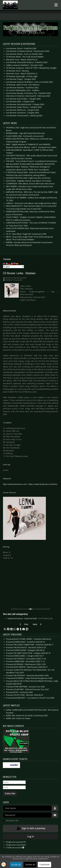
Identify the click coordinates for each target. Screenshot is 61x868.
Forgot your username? (16, 845)
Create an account (15, 847)
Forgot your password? (16, 842)
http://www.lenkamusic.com (15, 484)
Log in (30, 836)
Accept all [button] (16, 864)
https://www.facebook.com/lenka (43, 484)
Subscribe (10, 793)
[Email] (14, 787)
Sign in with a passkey (31, 829)
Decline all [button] (30, 864)
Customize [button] (44, 864)
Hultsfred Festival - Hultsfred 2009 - (30, 618)
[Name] (14, 782)
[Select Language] (13, 267)
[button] (5, 629)
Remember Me (12, 821)
